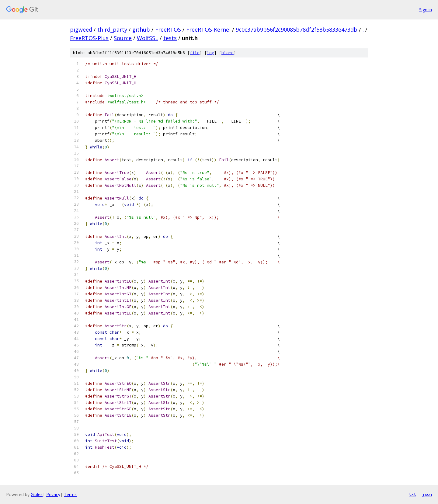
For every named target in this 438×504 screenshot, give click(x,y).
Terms (70, 494)
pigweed (81, 30)
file (195, 53)
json (427, 494)
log (210, 53)
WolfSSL (148, 38)
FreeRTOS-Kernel (208, 30)
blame (228, 53)
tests (170, 38)
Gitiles (37, 494)
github (141, 30)
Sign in (426, 10)
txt (412, 494)
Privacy (53, 494)
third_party (112, 30)
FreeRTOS (168, 30)
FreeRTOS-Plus (89, 38)
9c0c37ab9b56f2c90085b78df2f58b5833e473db (297, 30)
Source (123, 38)
